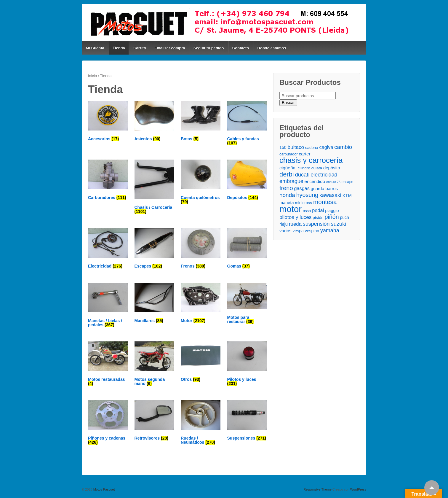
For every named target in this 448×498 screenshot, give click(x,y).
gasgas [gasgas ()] (302, 188)
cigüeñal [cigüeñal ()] (288, 168)
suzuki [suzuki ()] (338, 224)
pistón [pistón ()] (318, 218)
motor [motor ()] (291, 209)
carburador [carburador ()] (289, 154)
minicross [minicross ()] (303, 203)
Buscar (288, 103)
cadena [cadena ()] (312, 148)
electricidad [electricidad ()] (324, 175)
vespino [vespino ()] (312, 231)
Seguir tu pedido (209, 48)
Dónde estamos (272, 48)
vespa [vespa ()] (298, 231)
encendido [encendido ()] (315, 181)
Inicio (92, 76)
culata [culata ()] (317, 168)
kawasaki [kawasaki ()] (330, 195)
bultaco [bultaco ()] (296, 147)
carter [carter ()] (305, 154)
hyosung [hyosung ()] (307, 195)
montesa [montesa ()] (325, 202)
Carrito (140, 48)
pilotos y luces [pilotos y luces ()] (295, 217)
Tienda (119, 48)
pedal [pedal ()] (318, 210)
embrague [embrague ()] (291, 181)
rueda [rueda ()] (295, 224)
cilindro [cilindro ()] (304, 168)
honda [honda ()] (287, 195)
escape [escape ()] (347, 182)
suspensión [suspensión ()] (316, 224)
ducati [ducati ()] (302, 175)
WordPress (358, 489)
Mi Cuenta (95, 48)
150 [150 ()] (283, 147)
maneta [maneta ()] (287, 203)
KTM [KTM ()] (347, 195)
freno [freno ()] (286, 188)
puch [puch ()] (344, 217)
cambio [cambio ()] (343, 147)
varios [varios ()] (285, 231)
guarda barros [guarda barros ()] (324, 189)
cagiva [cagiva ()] (326, 147)
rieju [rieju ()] (284, 224)
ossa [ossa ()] (307, 211)
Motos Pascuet (104, 489)
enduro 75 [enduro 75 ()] (333, 182)
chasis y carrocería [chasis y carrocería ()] (311, 160)
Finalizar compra (170, 48)
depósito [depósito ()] (332, 168)
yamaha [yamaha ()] (330, 230)
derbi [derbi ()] (287, 174)
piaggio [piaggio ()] (332, 211)
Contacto (241, 48)
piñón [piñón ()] (332, 217)
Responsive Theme (317, 489)
